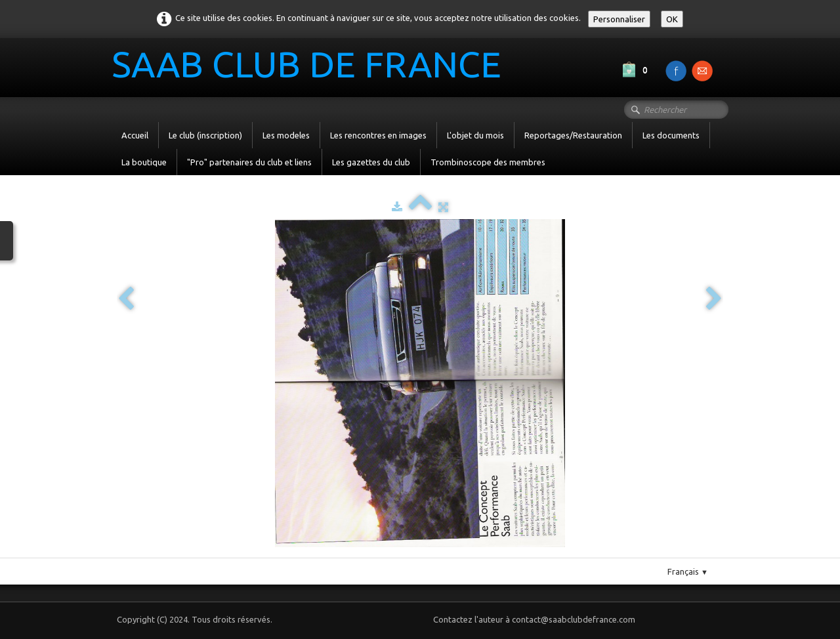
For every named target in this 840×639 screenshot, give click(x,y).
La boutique (144, 162)
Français (688, 571)
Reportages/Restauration (573, 135)
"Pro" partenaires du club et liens (249, 162)
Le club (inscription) (205, 135)
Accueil (135, 135)
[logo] (311, 66)
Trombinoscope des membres (488, 162)
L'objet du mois (475, 135)
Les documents (671, 135)
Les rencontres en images (378, 135)
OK (672, 19)
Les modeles (286, 135)
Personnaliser (619, 19)
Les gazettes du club (371, 162)
